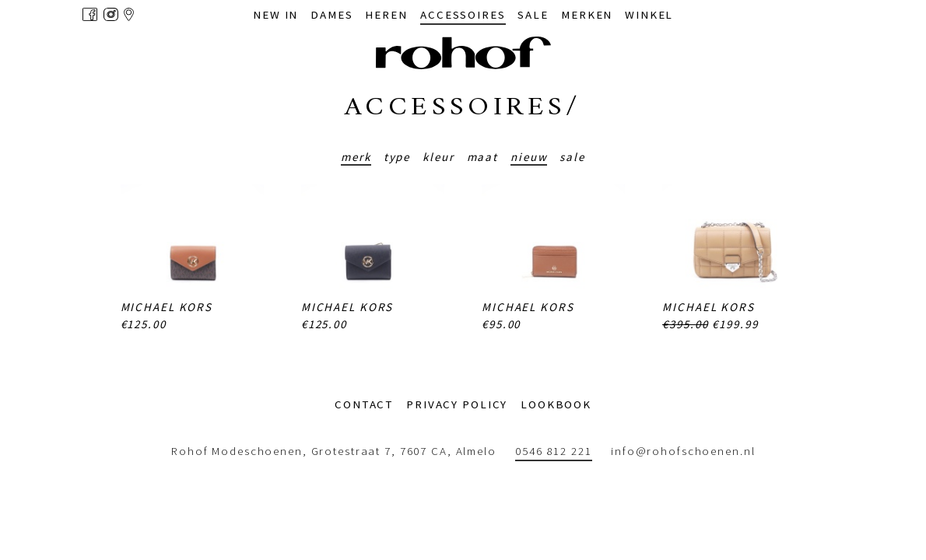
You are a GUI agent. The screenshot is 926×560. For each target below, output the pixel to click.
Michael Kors (167, 307)
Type (397, 157)
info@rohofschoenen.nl (683, 451)
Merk (356, 157)
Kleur (438, 157)
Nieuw (529, 157)
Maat (483, 157)
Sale (572, 157)
